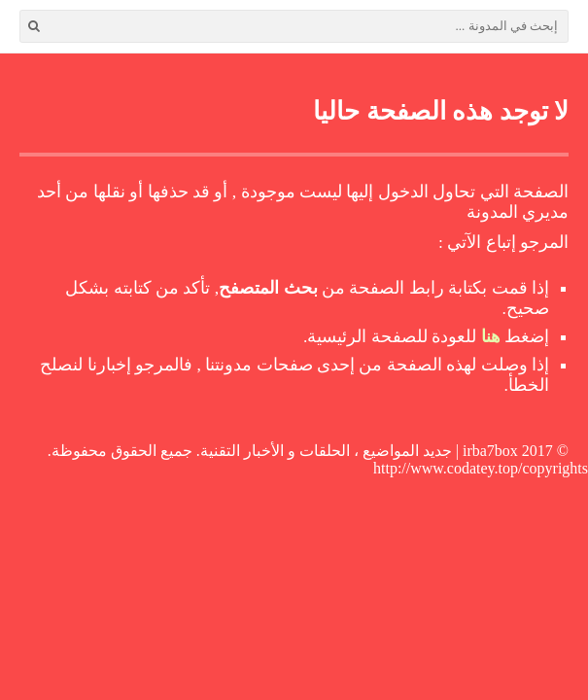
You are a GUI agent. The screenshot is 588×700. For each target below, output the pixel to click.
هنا (491, 336)
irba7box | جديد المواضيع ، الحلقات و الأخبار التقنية (359, 451)
